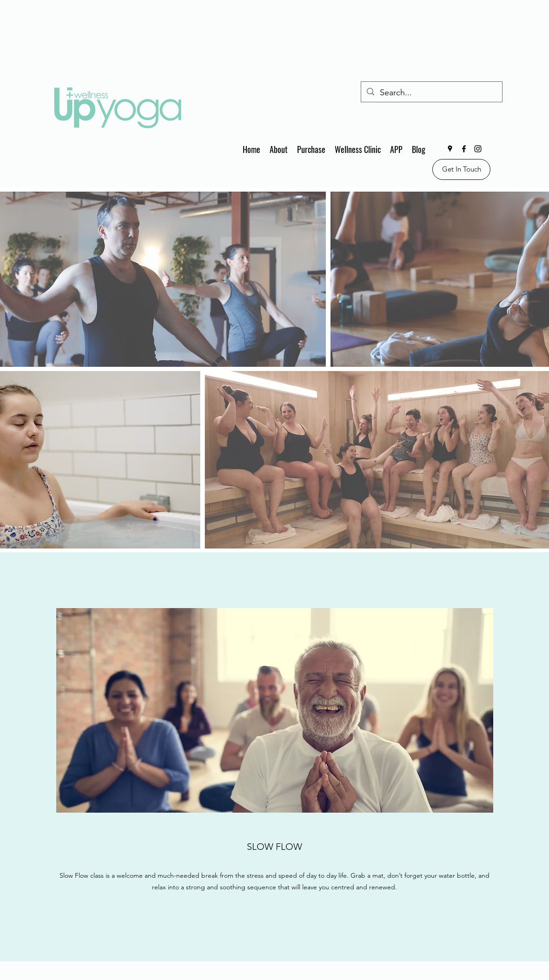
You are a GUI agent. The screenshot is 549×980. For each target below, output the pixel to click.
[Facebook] (464, 149)
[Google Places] (450, 149)
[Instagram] (478, 149)
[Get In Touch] (461, 169)
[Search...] (431, 93)
